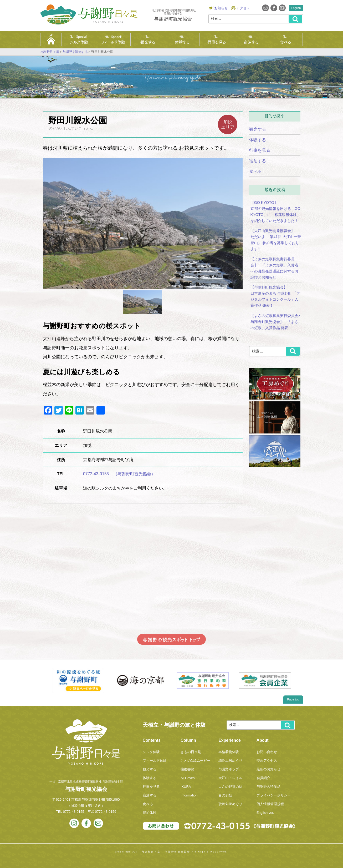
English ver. (265, 813)
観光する (148, 42)
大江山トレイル (230, 778)
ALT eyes (188, 778)
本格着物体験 (229, 752)
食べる (285, 42)
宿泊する (251, 42)
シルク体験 (79, 42)
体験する (182, 42)
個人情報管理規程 (270, 804)
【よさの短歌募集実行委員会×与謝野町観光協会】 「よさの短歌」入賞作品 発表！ (275, 322)
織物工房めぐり (230, 761)
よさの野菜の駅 (230, 787)
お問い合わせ (267, 752)
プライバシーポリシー (274, 795)
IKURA (186, 787)
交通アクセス (267, 761)
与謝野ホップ (229, 769)
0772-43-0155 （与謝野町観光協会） (119, 474)
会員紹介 (263, 778)
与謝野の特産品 (268, 787)
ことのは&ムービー (195, 761)
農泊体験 (150, 813)
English (296, 8)
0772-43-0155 (74, 812)
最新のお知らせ (268, 769)
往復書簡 (187, 769)
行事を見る (217, 42)
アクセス (243, 8)
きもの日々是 (191, 752)
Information (189, 795)
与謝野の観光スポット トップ (171, 639)
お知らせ (221, 8)
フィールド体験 (113, 42)
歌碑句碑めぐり (230, 804)
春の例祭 (225, 795)
